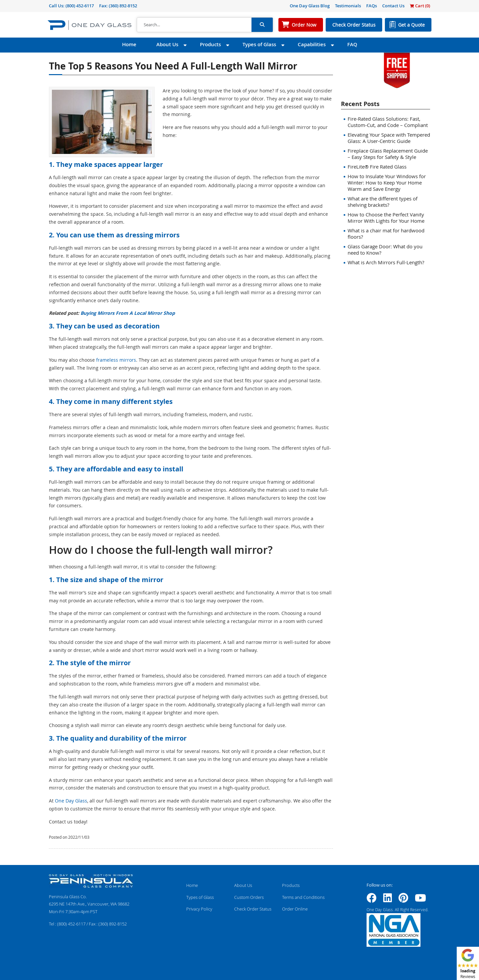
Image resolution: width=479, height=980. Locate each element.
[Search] (194, 25)
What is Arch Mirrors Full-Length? (386, 262)
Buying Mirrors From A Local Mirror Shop (128, 313)
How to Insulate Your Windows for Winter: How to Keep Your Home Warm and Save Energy (387, 183)
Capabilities (312, 44)
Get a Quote (411, 25)
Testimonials (348, 6)
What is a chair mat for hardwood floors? (386, 234)
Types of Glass (259, 44)
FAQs (372, 6)
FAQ (352, 44)
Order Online (295, 909)
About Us (167, 44)
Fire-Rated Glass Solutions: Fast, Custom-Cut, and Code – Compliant (388, 122)
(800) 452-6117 (80, 6)
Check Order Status (354, 25)
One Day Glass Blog (310, 6)
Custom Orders (249, 897)
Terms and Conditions (303, 897)
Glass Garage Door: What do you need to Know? (385, 249)
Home (129, 44)
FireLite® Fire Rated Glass (377, 167)
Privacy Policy (199, 909)
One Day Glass (71, 801)
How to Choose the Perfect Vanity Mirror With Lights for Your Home (386, 218)
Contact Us (393, 6)
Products (210, 44)
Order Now (304, 25)
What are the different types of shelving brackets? (383, 202)
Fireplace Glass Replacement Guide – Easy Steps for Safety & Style (388, 154)
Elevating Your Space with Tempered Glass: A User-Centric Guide (389, 138)
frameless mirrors (116, 360)
